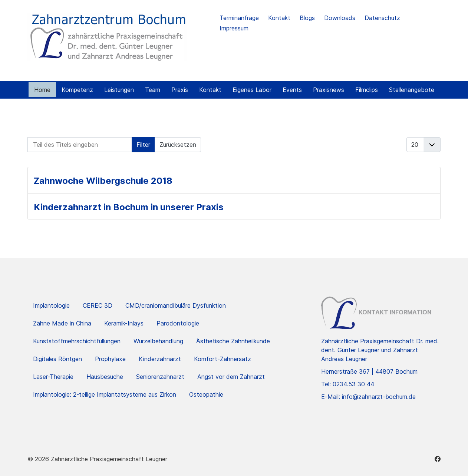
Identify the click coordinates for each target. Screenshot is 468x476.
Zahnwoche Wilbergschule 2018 (103, 181)
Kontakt (279, 18)
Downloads (340, 18)
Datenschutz (382, 18)
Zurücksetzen (178, 145)
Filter (143, 145)
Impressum (234, 28)
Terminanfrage (239, 18)
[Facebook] (438, 459)
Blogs (307, 18)
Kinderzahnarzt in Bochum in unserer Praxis (129, 207)
